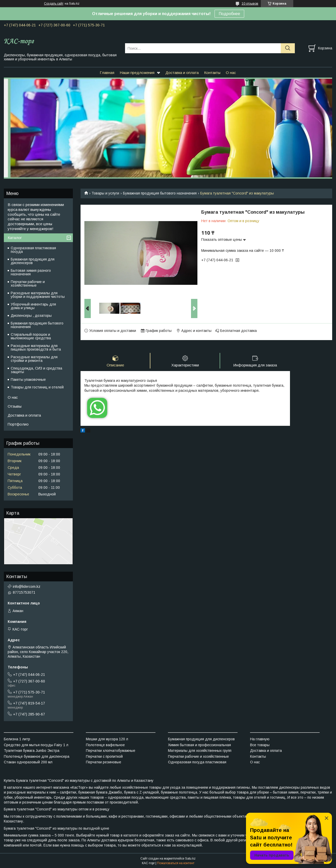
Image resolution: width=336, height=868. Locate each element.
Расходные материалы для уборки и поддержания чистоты (38, 295)
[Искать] (288, 48)
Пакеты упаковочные (28, 379)
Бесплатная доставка (238, 331)
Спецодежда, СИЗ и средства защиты (36, 370)
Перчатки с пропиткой (104, 756)
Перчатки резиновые (104, 762)
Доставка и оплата (182, 73)
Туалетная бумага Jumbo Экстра (32, 751)
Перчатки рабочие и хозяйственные (28, 284)
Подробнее (229, 14)
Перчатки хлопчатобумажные (111, 751)
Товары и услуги (105, 193)
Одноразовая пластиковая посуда (33, 250)
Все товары (260, 745)
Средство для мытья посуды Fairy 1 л (36, 745)
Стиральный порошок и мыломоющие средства (31, 336)
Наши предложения (137, 73)
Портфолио (18, 424)
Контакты (212, 73)
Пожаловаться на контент (176, 863)
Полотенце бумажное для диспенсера (37, 756)
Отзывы (15, 406)
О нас (231, 73)
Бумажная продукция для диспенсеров (33, 261)
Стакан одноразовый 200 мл (28, 762)
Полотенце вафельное (105, 745)
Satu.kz (190, 859)
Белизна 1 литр (17, 739)
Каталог (15, 238)
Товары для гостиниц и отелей (37, 387)
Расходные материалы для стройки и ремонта (34, 359)
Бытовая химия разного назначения (31, 272)
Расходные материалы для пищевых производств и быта (36, 348)
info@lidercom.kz (27, 587)
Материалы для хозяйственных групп (200, 751)
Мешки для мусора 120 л (107, 739)
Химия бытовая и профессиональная (199, 745)
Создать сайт (54, 4)
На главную (260, 739)
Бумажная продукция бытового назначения (160, 193)
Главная (107, 73)
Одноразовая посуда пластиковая (197, 762)
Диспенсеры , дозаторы (31, 316)
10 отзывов (250, 4)
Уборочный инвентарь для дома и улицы (33, 306)
